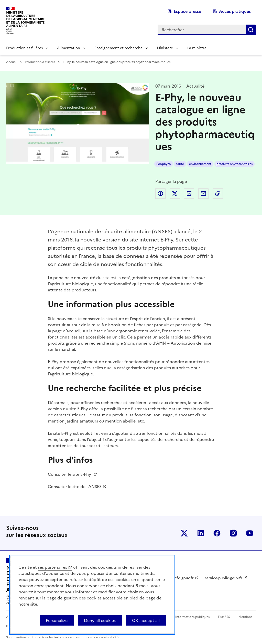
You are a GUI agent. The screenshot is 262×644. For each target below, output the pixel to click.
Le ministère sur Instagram (233, 533)
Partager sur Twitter (175, 194)
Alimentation (69, 48)
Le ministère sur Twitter (184, 533)
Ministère (165, 48)
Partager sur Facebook (160, 194)
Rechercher (251, 30)
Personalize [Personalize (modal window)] (57, 620)
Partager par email (203, 194)
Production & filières (40, 62)
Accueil (12, 62)
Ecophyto (164, 164)
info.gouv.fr (183, 578)
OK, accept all (146, 620)
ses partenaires (52, 567)
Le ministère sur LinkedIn (201, 533)
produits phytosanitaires (234, 164)
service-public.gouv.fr (224, 578)
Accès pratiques (235, 11)
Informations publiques (192, 617)
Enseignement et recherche (118, 48)
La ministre (197, 48)
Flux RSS (224, 617)
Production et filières (24, 48)
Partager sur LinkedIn (189, 194)
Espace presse (187, 11)
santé (180, 164)
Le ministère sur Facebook (217, 533)
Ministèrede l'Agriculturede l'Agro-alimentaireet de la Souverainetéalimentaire (25, 19)
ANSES (95, 487)
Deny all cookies (100, 620)
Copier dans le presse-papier (218, 194)
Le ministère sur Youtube (250, 533)
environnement (200, 164)
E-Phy (86, 474)
